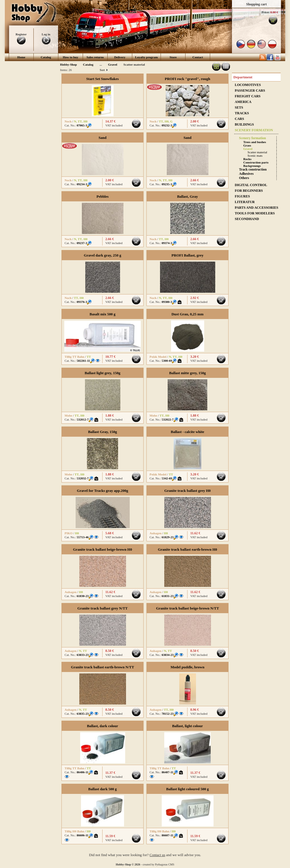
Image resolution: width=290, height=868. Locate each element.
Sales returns (95, 57)
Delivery (120, 57)
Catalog (46, 57)
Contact (198, 57)
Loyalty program (146, 57)
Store (173, 57)
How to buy (71, 57)
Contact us (157, 855)
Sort (104, 70)
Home (21, 57)
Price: (266, 12)
